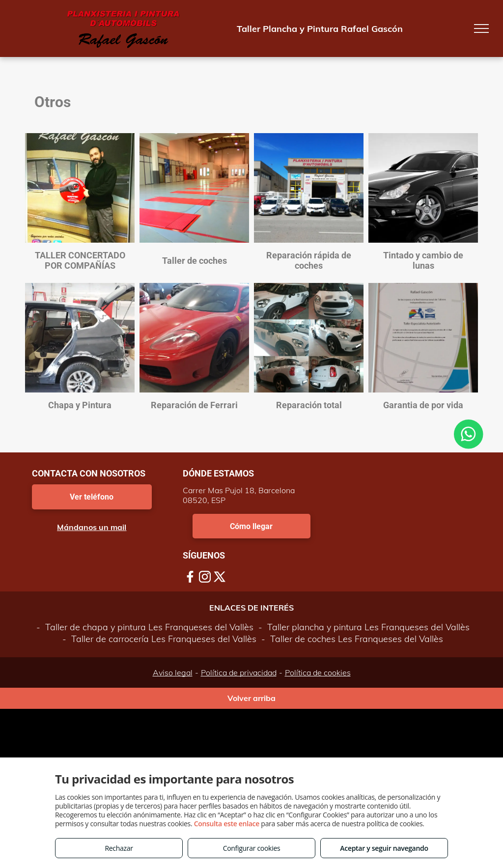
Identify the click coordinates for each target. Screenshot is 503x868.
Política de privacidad (239, 672)
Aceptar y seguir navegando (384, 848)
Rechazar (119, 848)
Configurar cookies (252, 848)
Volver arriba (251, 698)
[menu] (481, 28)
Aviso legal (173, 672)
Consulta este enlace (227, 824)
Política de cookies (318, 672)
